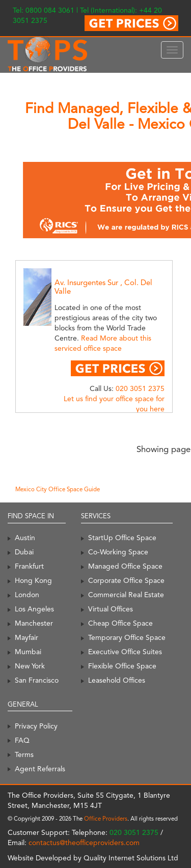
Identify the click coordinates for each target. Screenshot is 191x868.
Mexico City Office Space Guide (58, 489)
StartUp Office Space (122, 538)
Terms (24, 754)
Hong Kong (33, 580)
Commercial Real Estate (126, 595)
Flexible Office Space (122, 666)
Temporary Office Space (127, 637)
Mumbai (28, 652)
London (27, 595)
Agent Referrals (40, 769)
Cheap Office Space (120, 623)
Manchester (34, 623)
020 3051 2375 (140, 388)
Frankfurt (29, 566)
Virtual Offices (111, 609)
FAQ (22, 740)
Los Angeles (34, 609)
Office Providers (106, 819)
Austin (25, 538)
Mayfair (26, 637)
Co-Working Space (118, 552)
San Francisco (37, 680)
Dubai (24, 552)
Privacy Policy (36, 726)
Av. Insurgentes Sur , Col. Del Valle (103, 287)
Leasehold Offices (117, 680)
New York (30, 666)
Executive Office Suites (125, 652)
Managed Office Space (125, 566)
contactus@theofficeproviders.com (84, 843)
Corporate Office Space (126, 580)
